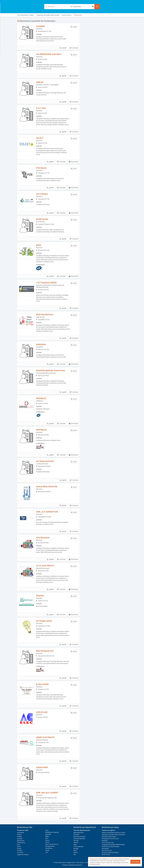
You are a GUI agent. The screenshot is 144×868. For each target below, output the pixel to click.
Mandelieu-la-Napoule (52, 832)
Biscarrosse (21, 841)
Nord (75, 851)
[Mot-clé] (57, 7)
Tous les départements (82, 830)
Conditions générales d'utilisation (72, 865)
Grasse (19, 849)
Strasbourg (49, 848)
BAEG (39, 245)
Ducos (19, 847)
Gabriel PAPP (42, 767)
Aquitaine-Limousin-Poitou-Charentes (113, 835)
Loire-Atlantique (78, 847)
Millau (47, 836)
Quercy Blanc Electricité (47, 486)
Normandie (105, 849)
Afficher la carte (105, 48)
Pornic (47, 842)
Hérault (76, 843)
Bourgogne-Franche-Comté (110, 839)
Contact (88, 863)
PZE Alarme (41, 168)
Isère (75, 845)
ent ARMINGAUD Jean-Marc (49, 54)
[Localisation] (82, 7)
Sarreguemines (50, 846)
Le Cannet (20, 853)
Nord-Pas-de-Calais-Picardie (110, 847)
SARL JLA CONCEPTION (47, 512)
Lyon (47, 830)
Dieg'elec (40, 596)
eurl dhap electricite (45, 461)
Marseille (48, 834)
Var (75, 855)
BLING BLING (42, 219)
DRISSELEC (41, 398)
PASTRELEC (41, 430)
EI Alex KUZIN (42, 684)
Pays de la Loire (107, 851)
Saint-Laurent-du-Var (52, 844)
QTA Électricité (43, 538)
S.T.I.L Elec (41, 108)
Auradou (20, 839)
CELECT (40, 138)
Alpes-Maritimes (78, 833)
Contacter (74, 48)
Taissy (47, 850)
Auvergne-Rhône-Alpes (109, 837)
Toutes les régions (108, 830)
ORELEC (40, 82)
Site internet (73, 162)
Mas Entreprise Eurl (45, 651)
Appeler (63, 48)
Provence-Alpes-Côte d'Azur (110, 853)
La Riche (20, 851)
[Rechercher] (97, 7)
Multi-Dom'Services (45, 314)
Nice (47, 838)
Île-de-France (106, 855)
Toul (47, 852)
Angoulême (20, 833)
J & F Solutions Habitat (46, 283)
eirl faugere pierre (44, 621)
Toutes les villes (23, 830)
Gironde (76, 841)
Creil (18, 845)
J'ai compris (135, 862)
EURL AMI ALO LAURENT (47, 793)
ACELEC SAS (42, 712)
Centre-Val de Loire (108, 843)
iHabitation (41, 344)
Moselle (76, 849)
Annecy (19, 835)
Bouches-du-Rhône (79, 837)
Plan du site (80, 863)
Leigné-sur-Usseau (23, 855)
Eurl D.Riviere (42, 194)
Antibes (19, 837)
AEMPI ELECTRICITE (45, 737)
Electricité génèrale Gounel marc (51, 370)
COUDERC (41, 26)
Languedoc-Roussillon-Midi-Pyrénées (113, 845)
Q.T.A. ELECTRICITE (45, 566)
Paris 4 (47, 840)
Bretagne (105, 841)
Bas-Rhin (76, 835)
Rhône (75, 853)
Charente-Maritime (79, 839)
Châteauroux (21, 843)
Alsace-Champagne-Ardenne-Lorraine (113, 833)
